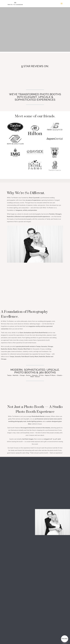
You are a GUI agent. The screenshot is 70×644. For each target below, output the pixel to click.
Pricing (65, 639)
